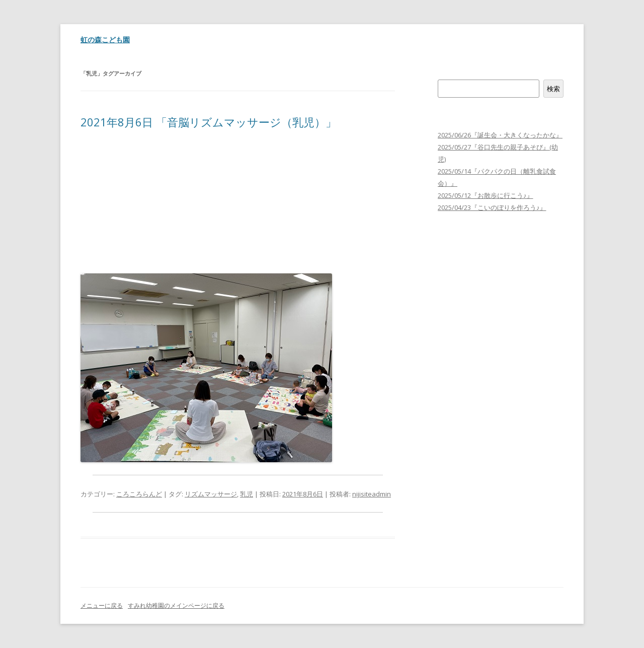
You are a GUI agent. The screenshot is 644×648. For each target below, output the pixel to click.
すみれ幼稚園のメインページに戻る (176, 605)
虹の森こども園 (105, 40)
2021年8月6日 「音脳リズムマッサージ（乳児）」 (209, 122)
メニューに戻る (102, 605)
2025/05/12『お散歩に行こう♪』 (486, 195)
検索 (444, 74)
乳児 (247, 494)
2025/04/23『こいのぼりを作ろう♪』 (492, 207)
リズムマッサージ (211, 494)
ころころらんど (139, 494)
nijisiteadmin (372, 494)
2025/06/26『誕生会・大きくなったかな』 (500, 135)
